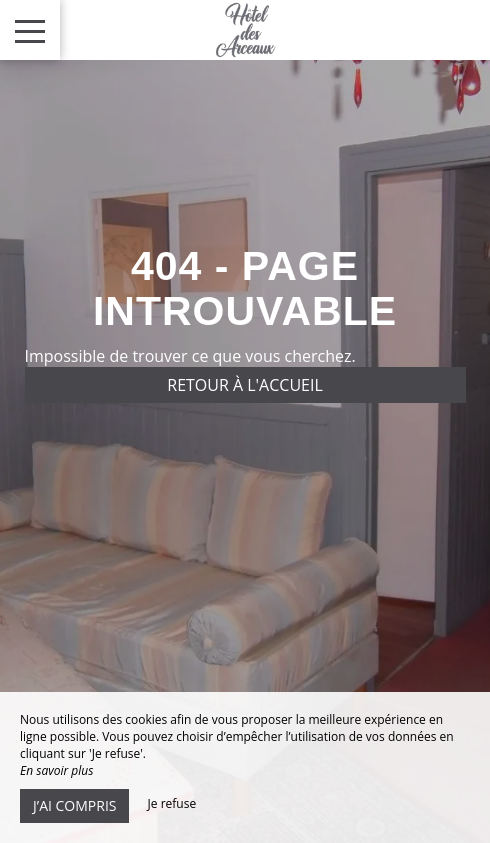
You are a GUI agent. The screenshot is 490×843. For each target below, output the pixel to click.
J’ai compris (74, 805)
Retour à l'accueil (245, 385)
